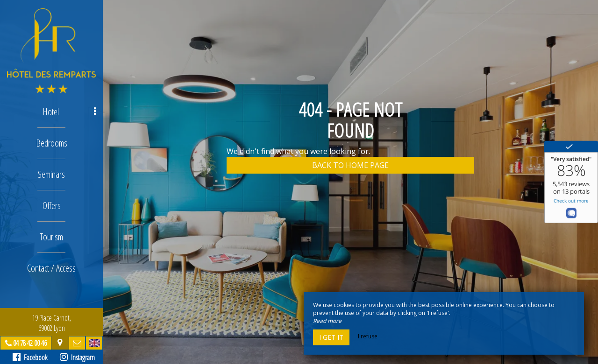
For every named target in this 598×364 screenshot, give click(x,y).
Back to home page (350, 165)
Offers (52, 206)
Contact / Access (51, 268)
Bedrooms (52, 143)
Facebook (30, 357)
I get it (331, 337)
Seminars (51, 174)
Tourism (51, 237)
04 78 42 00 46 (30, 343)
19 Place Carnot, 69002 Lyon (52, 323)
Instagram (77, 357)
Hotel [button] (69, 112)
